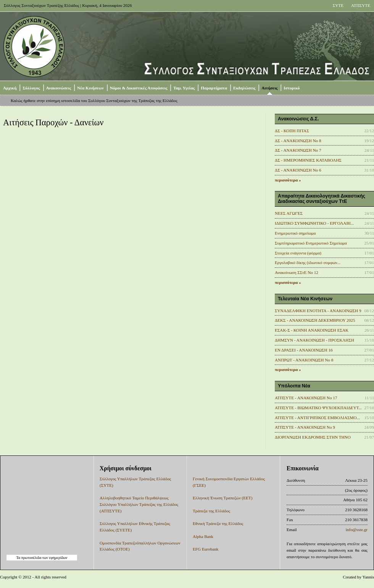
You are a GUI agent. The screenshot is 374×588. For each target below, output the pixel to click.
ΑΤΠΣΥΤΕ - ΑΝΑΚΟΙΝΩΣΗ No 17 (306, 398)
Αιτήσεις (269, 88)
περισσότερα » (288, 180)
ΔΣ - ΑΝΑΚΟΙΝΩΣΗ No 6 (298, 170)
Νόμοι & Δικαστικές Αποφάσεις (139, 88)
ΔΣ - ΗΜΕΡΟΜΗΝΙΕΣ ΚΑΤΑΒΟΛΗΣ (308, 160)
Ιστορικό (292, 88)
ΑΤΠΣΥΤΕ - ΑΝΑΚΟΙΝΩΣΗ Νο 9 (305, 427)
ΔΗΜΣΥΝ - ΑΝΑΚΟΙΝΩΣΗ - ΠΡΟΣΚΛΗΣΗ (314, 340)
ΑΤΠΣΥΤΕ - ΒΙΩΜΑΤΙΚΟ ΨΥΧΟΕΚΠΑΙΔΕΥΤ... (318, 408)
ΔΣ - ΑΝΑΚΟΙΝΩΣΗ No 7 (298, 150)
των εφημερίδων (54, 558)
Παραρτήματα (214, 88)
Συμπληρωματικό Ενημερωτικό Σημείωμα (311, 243)
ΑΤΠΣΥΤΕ (361, 5)
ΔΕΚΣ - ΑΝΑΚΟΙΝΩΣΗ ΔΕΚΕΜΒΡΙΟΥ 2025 (315, 320)
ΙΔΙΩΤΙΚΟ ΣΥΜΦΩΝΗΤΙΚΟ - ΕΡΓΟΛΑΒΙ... (314, 223)
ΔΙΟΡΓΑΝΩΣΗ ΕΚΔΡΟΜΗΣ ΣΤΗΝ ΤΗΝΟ (313, 437)
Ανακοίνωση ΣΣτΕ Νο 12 (297, 272)
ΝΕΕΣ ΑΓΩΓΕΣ (289, 213)
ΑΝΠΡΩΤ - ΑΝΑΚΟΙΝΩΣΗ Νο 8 (304, 360)
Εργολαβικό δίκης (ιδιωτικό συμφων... (308, 262)
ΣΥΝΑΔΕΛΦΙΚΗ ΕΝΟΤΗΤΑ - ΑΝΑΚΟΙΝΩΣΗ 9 (318, 311)
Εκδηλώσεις (244, 88)
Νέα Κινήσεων (90, 88)
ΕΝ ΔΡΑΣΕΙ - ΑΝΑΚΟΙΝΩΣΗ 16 (304, 350)
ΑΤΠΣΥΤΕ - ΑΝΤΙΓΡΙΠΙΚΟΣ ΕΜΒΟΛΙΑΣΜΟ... (317, 418)
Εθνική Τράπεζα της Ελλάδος (218, 523)
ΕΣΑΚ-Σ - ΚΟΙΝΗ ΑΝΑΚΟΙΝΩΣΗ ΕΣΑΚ (312, 330)
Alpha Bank (203, 536)
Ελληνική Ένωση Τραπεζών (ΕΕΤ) (222, 498)
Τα (19, 558)
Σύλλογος (31, 88)
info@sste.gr (357, 530)
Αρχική (10, 88)
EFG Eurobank (206, 549)
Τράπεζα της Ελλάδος (211, 511)
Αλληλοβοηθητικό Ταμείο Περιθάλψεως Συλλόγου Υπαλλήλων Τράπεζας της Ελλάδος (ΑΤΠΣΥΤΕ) (139, 504)
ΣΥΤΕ (338, 5)
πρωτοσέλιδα (31, 558)
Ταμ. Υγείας (184, 88)
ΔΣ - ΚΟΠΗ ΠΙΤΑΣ (292, 131)
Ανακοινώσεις (59, 88)
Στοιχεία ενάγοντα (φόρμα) (298, 253)
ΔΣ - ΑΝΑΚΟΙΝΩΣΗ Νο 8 (298, 141)
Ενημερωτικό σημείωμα (295, 233)
